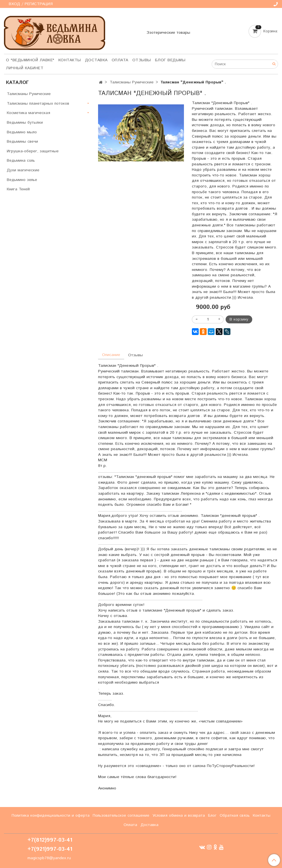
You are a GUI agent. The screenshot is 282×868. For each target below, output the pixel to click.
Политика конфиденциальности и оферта (51, 816)
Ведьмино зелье (22, 180)
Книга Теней (18, 189)
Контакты (70, 60)
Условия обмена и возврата (179, 816)
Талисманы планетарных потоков (38, 104)
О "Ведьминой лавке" (30, 60)
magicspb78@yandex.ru (49, 858)
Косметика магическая (28, 113)
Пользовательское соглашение (121, 816)
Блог (212, 816)
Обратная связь (235, 816)
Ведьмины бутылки (25, 123)
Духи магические (23, 170)
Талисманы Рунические (132, 82)
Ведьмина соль (21, 161)
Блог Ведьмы (170, 60)
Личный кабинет (25, 68)
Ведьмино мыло (22, 132)
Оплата (120, 60)
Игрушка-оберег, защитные (33, 151)
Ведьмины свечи (22, 142)
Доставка (96, 60)
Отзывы (142, 60)
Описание (111, 355)
